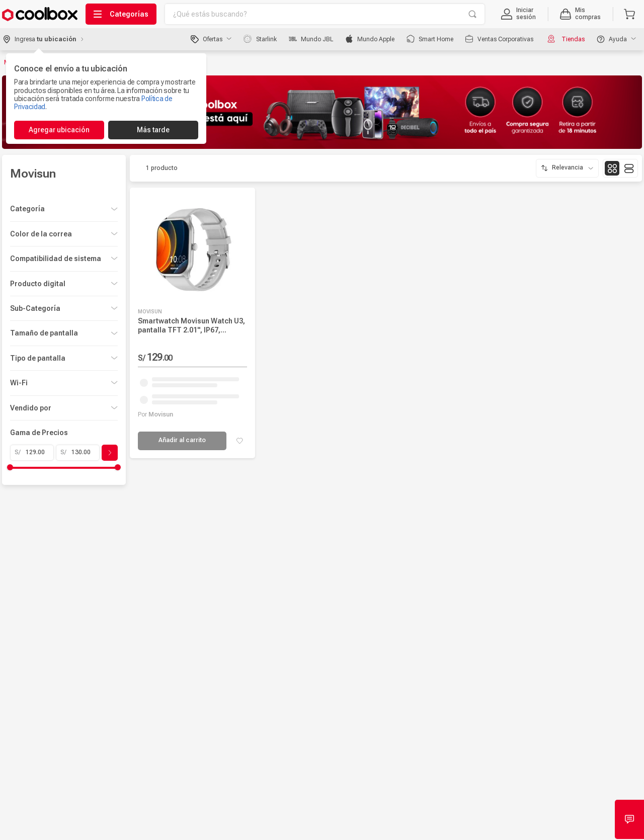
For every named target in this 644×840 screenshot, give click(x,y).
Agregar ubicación (59, 130)
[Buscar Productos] (472, 14)
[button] (518, 14)
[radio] (612, 165)
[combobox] (325, 14)
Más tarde (153, 130)
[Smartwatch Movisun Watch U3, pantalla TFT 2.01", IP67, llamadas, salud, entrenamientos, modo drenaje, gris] (192, 320)
